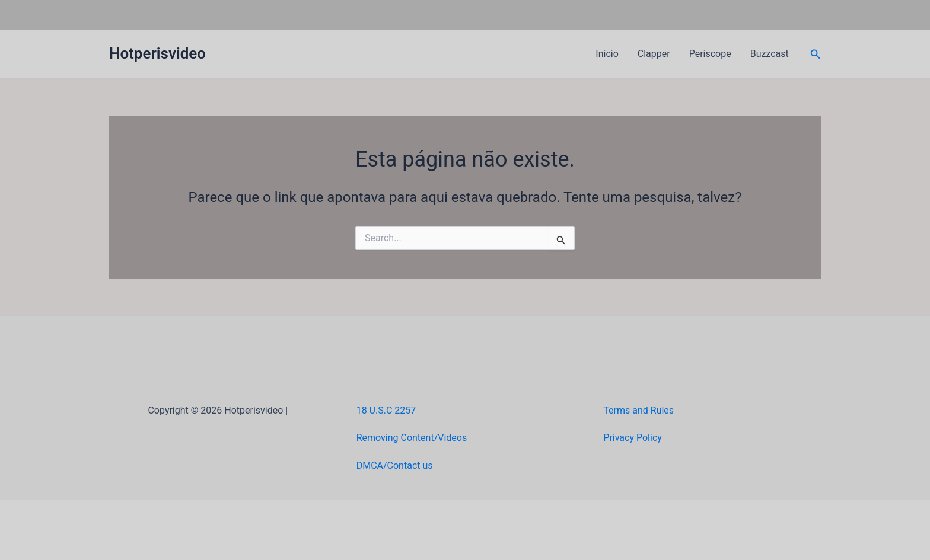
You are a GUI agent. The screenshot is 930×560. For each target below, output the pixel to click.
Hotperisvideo (157, 53)
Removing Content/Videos (412, 438)
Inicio (607, 54)
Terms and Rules (638, 410)
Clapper (654, 54)
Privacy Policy (633, 438)
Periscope (710, 54)
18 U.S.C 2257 (386, 410)
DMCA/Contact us (395, 465)
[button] (816, 54)
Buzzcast (770, 54)
